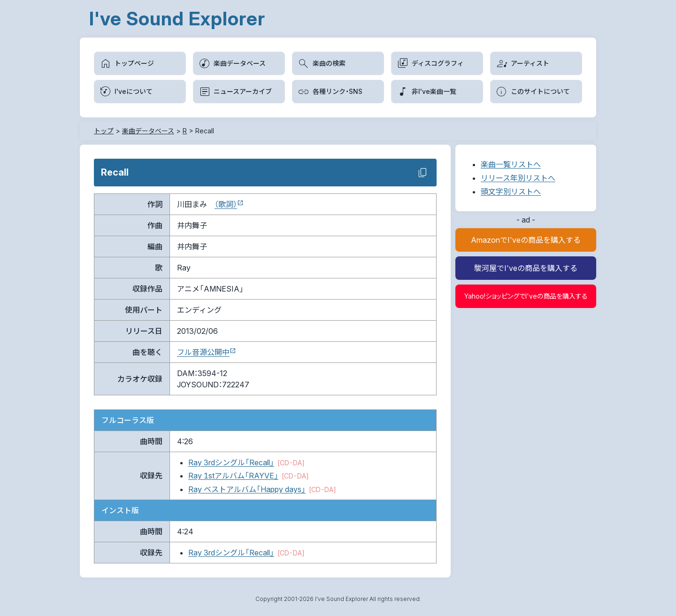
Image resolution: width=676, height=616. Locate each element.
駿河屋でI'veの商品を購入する (526, 268)
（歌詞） (226, 204)
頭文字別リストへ (511, 192)
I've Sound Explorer (177, 19)
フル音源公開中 (203, 352)
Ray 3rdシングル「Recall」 (231, 462)
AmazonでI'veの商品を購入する (526, 240)
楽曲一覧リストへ (511, 164)
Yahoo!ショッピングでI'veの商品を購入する (526, 296)
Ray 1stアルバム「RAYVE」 (233, 476)
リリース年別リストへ (518, 178)
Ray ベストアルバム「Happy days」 (247, 489)
